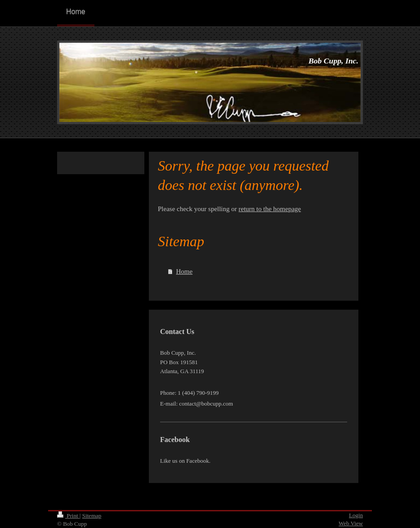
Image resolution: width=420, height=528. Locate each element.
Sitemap (92, 516)
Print (68, 516)
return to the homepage (270, 209)
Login (356, 515)
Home (185, 271)
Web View (351, 523)
